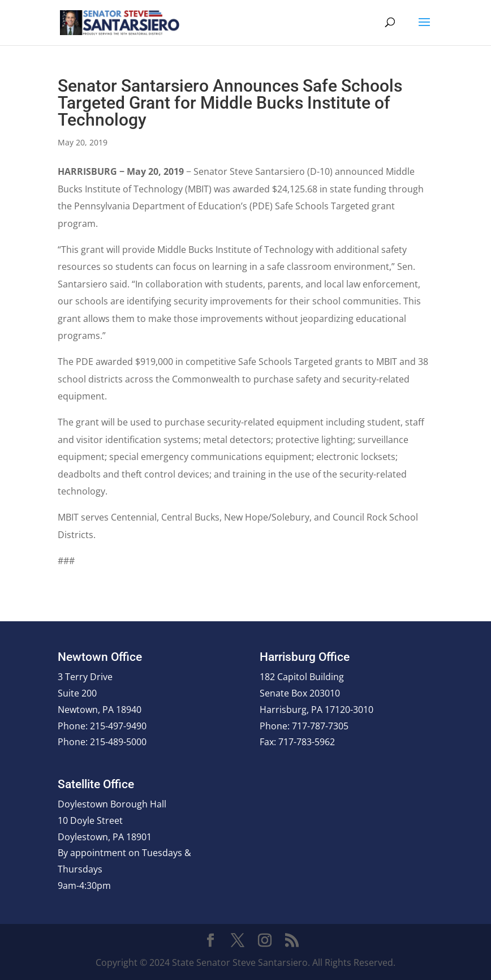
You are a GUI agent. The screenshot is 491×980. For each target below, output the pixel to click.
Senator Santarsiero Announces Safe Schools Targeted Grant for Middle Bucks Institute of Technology (230, 103)
